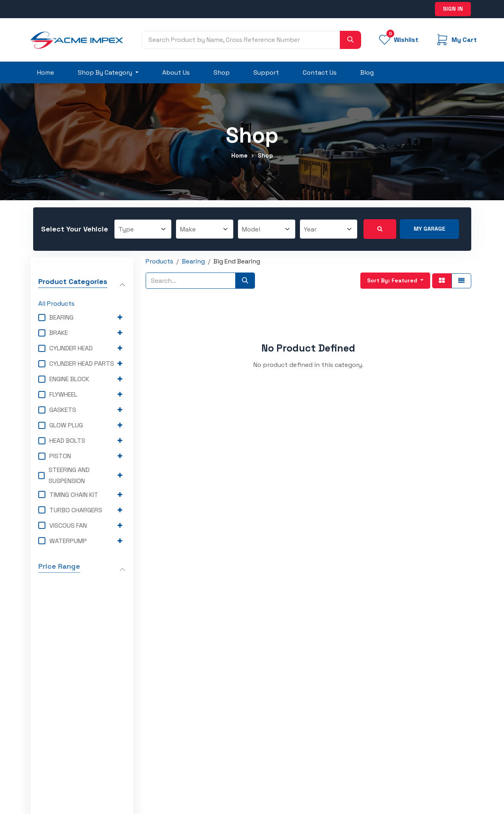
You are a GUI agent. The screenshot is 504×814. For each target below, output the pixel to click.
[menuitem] (46, 73)
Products (159, 261)
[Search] (350, 40)
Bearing (193, 261)
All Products (56, 304)
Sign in (453, 9)
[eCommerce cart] (456, 40)
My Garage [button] (429, 229)
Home (239, 155)
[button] (395, 281)
